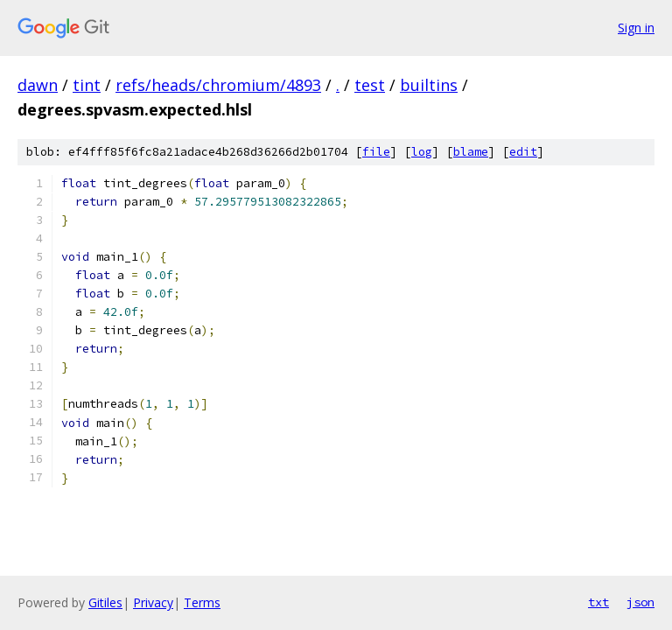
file (376, 152)
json (640, 602)
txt (598, 602)
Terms (202, 602)
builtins (429, 85)
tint (87, 85)
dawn (38, 85)
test (370, 85)
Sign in (636, 28)
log (422, 152)
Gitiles (105, 602)
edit (523, 152)
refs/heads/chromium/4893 (218, 85)
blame (471, 152)
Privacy (153, 602)
